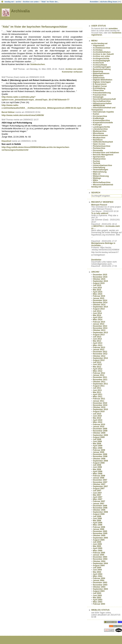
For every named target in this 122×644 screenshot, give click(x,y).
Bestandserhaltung (102, 69)
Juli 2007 (97, 491)
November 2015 (100, 277)
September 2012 (100, 358)
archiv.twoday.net (99, 43)
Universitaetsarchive (102, 165)
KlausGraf (6, 141)
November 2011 (100, 380)
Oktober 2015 (99, 279)
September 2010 (100, 409)
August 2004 (99, 566)
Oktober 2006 (99, 510)
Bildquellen (98, 76)
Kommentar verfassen (72, 72)
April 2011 (98, 394)
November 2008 (100, 456)
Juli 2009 (97, 439)
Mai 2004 (97, 572)
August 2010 (99, 411)
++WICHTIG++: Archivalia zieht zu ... (105, 227)
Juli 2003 (97, 593)
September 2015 (100, 281)
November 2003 (100, 585)
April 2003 (98, 600)
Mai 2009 (97, 444)
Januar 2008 (98, 478)
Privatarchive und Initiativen (106, 153)
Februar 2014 (99, 322)
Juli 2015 (97, 285)
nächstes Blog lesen (108, 2)
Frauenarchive (100, 95)
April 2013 (98, 343)
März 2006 (98, 525)
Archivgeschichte (101, 59)
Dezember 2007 (100, 480)
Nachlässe (98, 140)
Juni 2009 (97, 441)
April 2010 (98, 420)
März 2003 (98, 602)
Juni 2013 (97, 339)
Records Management (103, 155)
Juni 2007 (97, 493)
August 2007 (99, 489)
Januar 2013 (98, 350)
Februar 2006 (99, 527)
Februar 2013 (99, 347)
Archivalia (20, 11)
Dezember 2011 (100, 377)
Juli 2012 (97, 362)
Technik (96, 163)
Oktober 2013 (99, 330)
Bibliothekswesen (101, 73)
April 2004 (98, 574)
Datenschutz (99, 78)
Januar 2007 (98, 504)
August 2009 (99, 437)
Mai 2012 (97, 367)
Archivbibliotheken (102, 52)
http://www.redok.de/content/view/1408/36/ (23, 115)
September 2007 (100, 486)
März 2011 (98, 397)
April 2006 (98, 523)
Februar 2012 (99, 373)
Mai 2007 (97, 495)
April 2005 (98, 548)
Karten (96, 114)
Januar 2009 (98, 452)
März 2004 (98, 576)
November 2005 (100, 533)
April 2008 (98, 471)
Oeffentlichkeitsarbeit (103, 142)
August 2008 (99, 463)
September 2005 (100, 538)
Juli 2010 (97, 414)
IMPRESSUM (99, 106)
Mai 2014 (97, 315)
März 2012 (98, 371)
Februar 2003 (99, 604)
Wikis (95, 180)
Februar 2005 (99, 553)
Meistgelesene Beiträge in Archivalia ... (103, 244)
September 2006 (100, 512)
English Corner (100, 86)
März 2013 (98, 345)
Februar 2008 (99, 476)
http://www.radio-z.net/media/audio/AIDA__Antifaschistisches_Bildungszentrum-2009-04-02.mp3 (41, 107)
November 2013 (100, 328)
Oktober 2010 (99, 407)
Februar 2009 (99, 450)
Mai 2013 (97, 341)
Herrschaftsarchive (102, 101)
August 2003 (99, 591)
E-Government (100, 84)
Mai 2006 (97, 521)
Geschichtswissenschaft (104, 99)
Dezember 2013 (100, 326)
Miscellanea (98, 133)
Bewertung (98, 71)
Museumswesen (100, 135)
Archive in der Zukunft (103, 54)
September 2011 (100, 384)
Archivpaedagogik (101, 61)
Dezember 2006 (100, 506)
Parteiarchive (99, 148)
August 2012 (99, 360)
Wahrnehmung (100, 172)
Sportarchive (99, 157)
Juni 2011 (97, 390)
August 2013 (99, 335)
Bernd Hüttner (8, 112)
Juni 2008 (97, 467)
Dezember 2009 (100, 429)
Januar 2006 (98, 529)
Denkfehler (96, 260)
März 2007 (98, 499)
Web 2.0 (97, 174)
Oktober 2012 (99, 356)
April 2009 (98, 446)
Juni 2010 (97, 416)
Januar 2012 (98, 375)
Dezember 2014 (100, 300)
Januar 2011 (98, 401)
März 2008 (98, 474)
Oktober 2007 (99, 484)
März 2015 (98, 294)
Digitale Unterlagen (102, 82)
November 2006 (100, 508)
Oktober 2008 (99, 459)
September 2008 (100, 461)
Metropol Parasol (99, 205)
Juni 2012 (97, 364)
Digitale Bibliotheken (103, 80)
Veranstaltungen (100, 170)
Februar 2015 (99, 296)
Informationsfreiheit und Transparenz (103, 109)
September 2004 (100, 563)
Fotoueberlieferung (102, 93)
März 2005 (98, 551)
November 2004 (100, 559)
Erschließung (99, 88)
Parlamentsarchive (102, 146)
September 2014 (100, 307)
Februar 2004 (99, 578)
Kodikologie (98, 118)
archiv (18, 2)
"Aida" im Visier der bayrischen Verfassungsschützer (34, 27)
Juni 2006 (97, 519)
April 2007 (98, 497)
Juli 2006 (97, 516)
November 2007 (100, 482)
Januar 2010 (98, 427)
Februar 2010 (99, 424)
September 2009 (100, 435)
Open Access (99, 144)
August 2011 (99, 386)
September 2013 (100, 333)
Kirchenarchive (100, 116)
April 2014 (98, 317)
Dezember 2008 (100, 454)
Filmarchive (98, 90)
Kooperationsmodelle (103, 123)
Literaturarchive (100, 129)
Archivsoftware (100, 65)
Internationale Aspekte (103, 112)
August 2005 (99, 540)
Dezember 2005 (100, 531)
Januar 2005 (98, 555)
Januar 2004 (98, 580)
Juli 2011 (97, 388)
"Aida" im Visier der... (50, 2)
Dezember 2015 (100, 275)
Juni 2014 (97, 313)
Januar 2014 (98, 324)
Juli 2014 (97, 311)
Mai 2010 (97, 418)
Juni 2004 (97, 570)
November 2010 (100, 405)
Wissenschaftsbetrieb (103, 185)
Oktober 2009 (99, 433)
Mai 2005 (97, 546)
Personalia (98, 150)
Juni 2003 (97, 596)
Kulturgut (97, 125)
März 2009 (98, 448)
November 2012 (100, 354)
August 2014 (99, 309)
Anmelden (94, 2)
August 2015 (99, 283)
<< (119, 2)
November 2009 (100, 431)
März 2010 (98, 422)
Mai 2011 (97, 392)
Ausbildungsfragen (102, 67)
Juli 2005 (97, 542)
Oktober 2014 (99, 305)
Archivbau (98, 50)
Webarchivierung (101, 176)
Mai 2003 (97, 598)
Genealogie (98, 97)
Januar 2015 (98, 298)
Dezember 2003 (100, 583)
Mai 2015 (97, 290)
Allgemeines (99, 46)
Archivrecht (98, 63)
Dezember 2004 (100, 557)
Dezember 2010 (100, 403)
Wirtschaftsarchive (102, 182)
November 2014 (100, 303)
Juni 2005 (97, 544)
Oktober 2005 (99, 536)
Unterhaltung (99, 167)
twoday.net (9, 2)
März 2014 (98, 320)
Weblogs (97, 178)
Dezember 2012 (100, 352)
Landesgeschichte (101, 127)
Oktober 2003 (99, 587)
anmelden (113, 29)
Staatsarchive (99, 159)
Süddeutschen (38, 64)
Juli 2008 (97, 465)
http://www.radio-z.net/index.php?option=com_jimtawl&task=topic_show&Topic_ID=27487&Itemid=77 (36, 98)
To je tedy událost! (100, 213)
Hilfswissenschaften (102, 103)
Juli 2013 (97, 337)
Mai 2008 (97, 469)
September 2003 (100, 589)
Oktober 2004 (99, 561)
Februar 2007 (99, 501)
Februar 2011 (99, 399)
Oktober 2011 (99, 382)
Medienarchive (100, 131)
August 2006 (99, 514)
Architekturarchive (102, 48)
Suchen (96, 161)
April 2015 (98, 292)
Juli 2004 (97, 568)
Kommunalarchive (101, 120)
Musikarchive (99, 138)
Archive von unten (31, 2)
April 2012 (98, 369)
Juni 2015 (97, 288)
